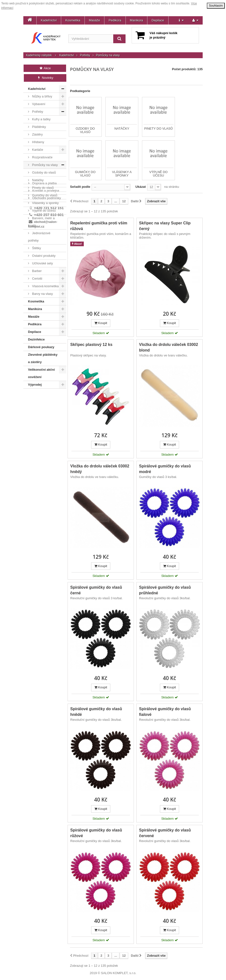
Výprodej (35, 385)
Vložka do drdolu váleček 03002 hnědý (100, 469)
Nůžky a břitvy (42, 96)
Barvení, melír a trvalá (41, 222)
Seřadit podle (80, 187)
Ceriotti (37, 279)
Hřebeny (38, 142)
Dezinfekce (36, 339)
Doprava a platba (44, 397)
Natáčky (37, 180)
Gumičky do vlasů (44, 195)
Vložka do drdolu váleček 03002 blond (169, 347)
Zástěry (37, 134)
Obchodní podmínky (46, 412)
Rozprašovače (42, 157)
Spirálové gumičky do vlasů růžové (96, 833)
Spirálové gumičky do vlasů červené (165, 833)
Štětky (36, 248)
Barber (36, 271)
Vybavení (38, 104)
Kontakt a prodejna (45, 405)
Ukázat (141, 187)
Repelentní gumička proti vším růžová (99, 226)
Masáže (95, 20)
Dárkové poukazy (41, 347)
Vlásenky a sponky (45, 203)
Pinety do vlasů (42, 188)
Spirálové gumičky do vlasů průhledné (165, 590)
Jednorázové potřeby (39, 237)
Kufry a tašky (41, 119)
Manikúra (136, 20)
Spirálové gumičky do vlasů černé (96, 590)
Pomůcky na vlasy (44, 165)
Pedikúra (115, 20)
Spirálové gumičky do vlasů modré (165, 469)
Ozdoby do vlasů (43, 172)
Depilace (158, 20)
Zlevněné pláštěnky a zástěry (43, 358)
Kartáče (37, 150)
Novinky (45, 78)
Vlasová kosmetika (45, 286)
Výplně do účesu (43, 211)
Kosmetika (73, 20)
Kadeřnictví (49, 20)
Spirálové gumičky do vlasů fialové (165, 712)
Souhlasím (216, 6)
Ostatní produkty (43, 256)
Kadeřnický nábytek (39, 55)
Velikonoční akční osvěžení (41, 373)
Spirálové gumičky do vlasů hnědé (96, 712)
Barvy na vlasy (42, 294)
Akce (45, 68)
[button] (181, 20)
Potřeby (85, 55)
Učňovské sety (42, 263)
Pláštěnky (39, 127)
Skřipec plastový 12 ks (91, 345)
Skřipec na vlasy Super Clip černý (165, 226)
